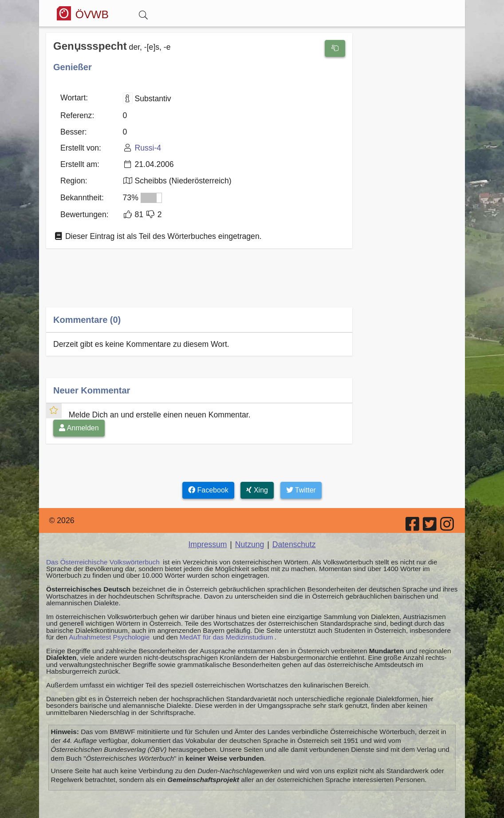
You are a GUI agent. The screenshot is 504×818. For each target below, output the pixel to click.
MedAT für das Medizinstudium (226, 637)
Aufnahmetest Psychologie (109, 637)
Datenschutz (294, 544)
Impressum (207, 544)
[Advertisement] (199, 284)
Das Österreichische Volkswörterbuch (103, 562)
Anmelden (79, 428)
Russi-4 (148, 148)
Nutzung (250, 544)
